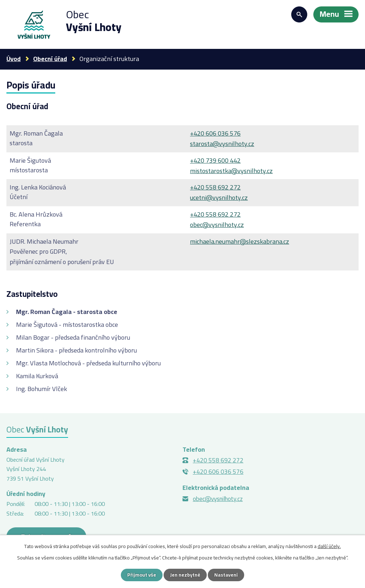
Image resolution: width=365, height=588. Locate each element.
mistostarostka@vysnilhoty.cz (231, 171)
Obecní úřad (50, 59)
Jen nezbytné (185, 575)
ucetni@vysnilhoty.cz (219, 197)
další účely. (329, 546)
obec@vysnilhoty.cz (217, 225)
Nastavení (226, 575)
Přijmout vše (142, 575)
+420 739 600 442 (215, 160)
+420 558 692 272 (215, 187)
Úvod (14, 59)
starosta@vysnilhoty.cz (222, 144)
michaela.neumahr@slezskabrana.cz (240, 241)
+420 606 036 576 (215, 133)
